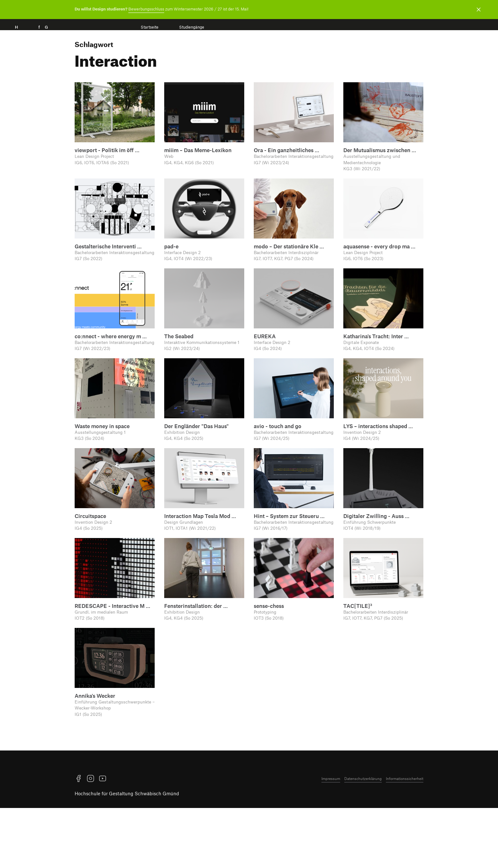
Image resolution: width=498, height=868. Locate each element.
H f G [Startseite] (40, 34)
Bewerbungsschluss (146, 9)
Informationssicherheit (405, 838)
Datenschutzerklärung (363, 838)
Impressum (331, 838)
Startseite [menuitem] (150, 27)
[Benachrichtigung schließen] (479, 10)
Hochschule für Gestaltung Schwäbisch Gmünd (127, 853)
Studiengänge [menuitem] (192, 27)
